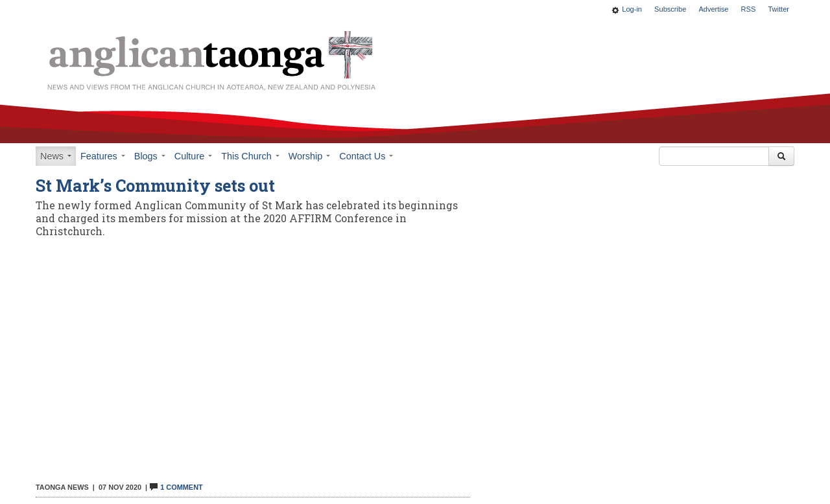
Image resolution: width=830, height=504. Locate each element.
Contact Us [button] (366, 156)
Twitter (778, 9)
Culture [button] (193, 156)
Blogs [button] (150, 156)
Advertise (713, 9)
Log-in (632, 9)
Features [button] (103, 156)
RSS (749, 9)
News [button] (56, 156)
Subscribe (670, 9)
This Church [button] (250, 156)
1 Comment (176, 487)
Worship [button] (310, 156)
